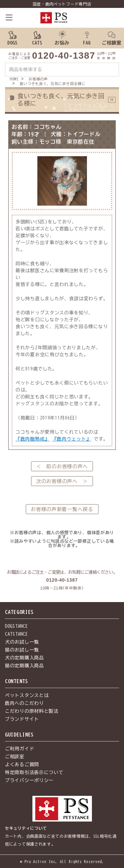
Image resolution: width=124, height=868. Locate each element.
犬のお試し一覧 (22, 642)
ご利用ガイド (20, 749)
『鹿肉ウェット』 (72, 439)
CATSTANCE (16, 634)
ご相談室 (15, 757)
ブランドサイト (22, 719)
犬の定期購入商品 (24, 658)
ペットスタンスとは (27, 695)
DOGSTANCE (16, 626)
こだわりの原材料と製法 (32, 711)
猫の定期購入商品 (24, 666)
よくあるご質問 (22, 765)
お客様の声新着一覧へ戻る (62, 509)
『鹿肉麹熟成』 (33, 439)
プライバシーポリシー (29, 780)
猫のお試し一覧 (22, 650)
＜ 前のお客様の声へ (62, 466)
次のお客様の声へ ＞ (62, 481)
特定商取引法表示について (34, 772)
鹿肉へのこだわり (24, 703)
